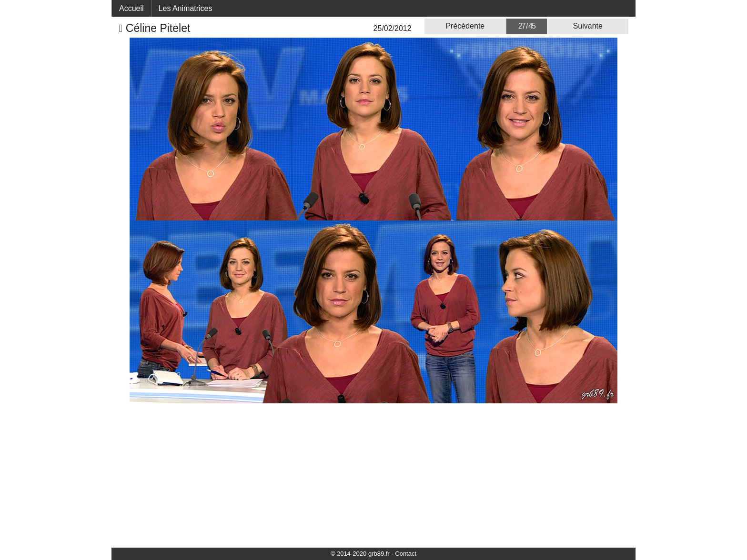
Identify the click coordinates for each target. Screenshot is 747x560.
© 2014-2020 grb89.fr (360, 554)
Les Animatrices (186, 8)
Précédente (465, 26)
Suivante (588, 26)
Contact (406, 554)
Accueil (131, 8)
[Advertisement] (373, 475)
